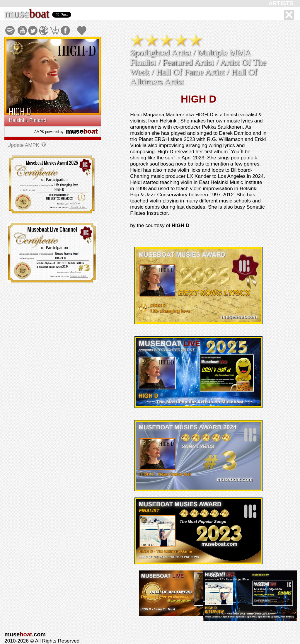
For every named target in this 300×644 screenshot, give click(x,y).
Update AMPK (24, 145)
